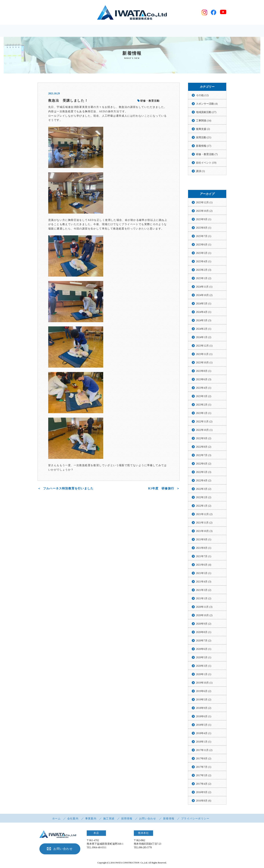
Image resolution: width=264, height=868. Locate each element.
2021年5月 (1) (204, 573)
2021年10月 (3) (204, 531)
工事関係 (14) (204, 121)
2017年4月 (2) (204, 784)
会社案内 (73, 820)
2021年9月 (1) (204, 540)
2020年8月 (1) (204, 632)
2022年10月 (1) (204, 430)
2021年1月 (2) (204, 599)
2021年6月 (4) (204, 565)
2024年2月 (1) (204, 329)
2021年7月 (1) (204, 557)
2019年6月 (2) (204, 691)
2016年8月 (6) (204, 801)
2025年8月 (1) (204, 228)
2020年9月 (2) (204, 624)
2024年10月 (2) (204, 295)
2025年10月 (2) (204, 211)
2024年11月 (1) (204, 287)
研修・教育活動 (148, 101)
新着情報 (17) (204, 146)
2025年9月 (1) (204, 220)
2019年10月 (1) (204, 683)
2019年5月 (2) (204, 700)
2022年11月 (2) (204, 422)
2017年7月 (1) (204, 767)
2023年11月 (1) (204, 354)
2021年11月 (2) (204, 523)
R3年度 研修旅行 (161, 489)
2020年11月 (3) (204, 607)
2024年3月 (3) (204, 321)
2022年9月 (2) (204, 439)
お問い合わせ (148, 820)
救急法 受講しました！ (68, 101)
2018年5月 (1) (204, 725)
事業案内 (91, 820)
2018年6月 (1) (204, 717)
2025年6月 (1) (204, 245)
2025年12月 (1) (204, 203)
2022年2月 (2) (204, 498)
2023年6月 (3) (204, 380)
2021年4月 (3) (204, 582)
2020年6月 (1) (204, 649)
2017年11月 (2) (204, 750)
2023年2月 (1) (204, 405)
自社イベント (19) (206, 163)
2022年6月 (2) (204, 464)
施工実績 (109, 820)
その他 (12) (202, 96)
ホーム (56, 820)
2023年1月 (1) (204, 413)
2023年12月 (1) (204, 346)
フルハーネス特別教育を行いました (68, 489)
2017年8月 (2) (204, 759)
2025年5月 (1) (204, 253)
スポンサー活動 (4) (207, 104)
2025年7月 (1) (204, 236)
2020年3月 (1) (204, 666)
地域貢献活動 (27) (206, 112)
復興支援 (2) (203, 129)
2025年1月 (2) (204, 278)
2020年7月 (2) (204, 641)
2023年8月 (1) (204, 371)
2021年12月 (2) (204, 514)
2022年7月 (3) (204, 455)
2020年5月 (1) (204, 658)
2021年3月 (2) (204, 590)
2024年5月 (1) (204, 304)
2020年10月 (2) (204, 616)
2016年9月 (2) (204, 792)
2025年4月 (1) (204, 262)
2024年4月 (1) (204, 312)
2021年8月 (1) (204, 548)
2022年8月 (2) (204, 447)
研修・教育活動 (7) (207, 154)
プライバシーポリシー (195, 820)
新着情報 (169, 820)
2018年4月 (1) (204, 733)
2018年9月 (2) (204, 708)
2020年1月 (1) (204, 674)
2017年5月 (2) (204, 776)
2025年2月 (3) (204, 270)
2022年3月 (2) (204, 489)
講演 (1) (200, 171)
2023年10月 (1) (204, 363)
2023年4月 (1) (204, 388)
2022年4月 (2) (204, 481)
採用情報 (127, 820)
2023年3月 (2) (204, 396)
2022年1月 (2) (204, 506)
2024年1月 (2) (204, 337)
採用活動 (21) (204, 138)
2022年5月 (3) (204, 472)
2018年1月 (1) (204, 742)
